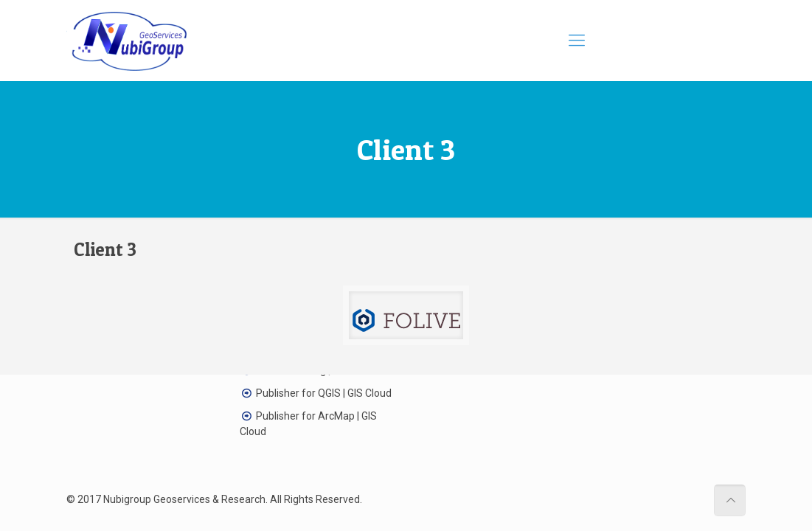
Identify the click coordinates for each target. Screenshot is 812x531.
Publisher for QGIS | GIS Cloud (324, 393)
